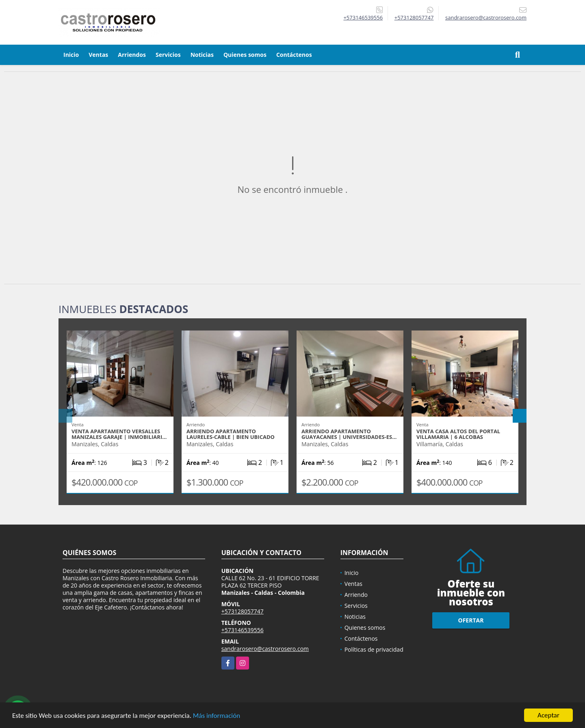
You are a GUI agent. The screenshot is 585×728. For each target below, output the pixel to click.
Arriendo (356, 595)
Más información (217, 716)
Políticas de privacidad (374, 649)
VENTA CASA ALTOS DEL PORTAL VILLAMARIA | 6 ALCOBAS (458, 434)
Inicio (71, 55)
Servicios (168, 55)
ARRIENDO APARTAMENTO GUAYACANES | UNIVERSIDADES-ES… (349, 434)
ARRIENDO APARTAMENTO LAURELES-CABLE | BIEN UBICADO (231, 434)
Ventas (98, 55)
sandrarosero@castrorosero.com (265, 649)
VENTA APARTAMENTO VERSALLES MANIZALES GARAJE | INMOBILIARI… (119, 434)
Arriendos (132, 55)
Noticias (202, 55)
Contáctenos (294, 55)
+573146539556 (363, 17)
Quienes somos (245, 55)
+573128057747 (414, 17)
